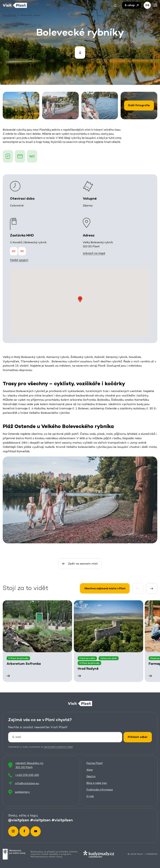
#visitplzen (40, 820)
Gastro (91, 776)
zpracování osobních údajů (58, 747)
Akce (90, 770)
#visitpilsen (62, 820)
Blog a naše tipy (97, 783)
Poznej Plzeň (95, 763)
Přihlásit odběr (138, 737)
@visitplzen (19, 820)
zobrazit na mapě (94, 253)
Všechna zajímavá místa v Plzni (105, 588)
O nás (90, 796)
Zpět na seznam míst (80, 563)
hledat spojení (19, 260)
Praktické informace (100, 790)
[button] (115, 5)
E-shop (132, 5)
